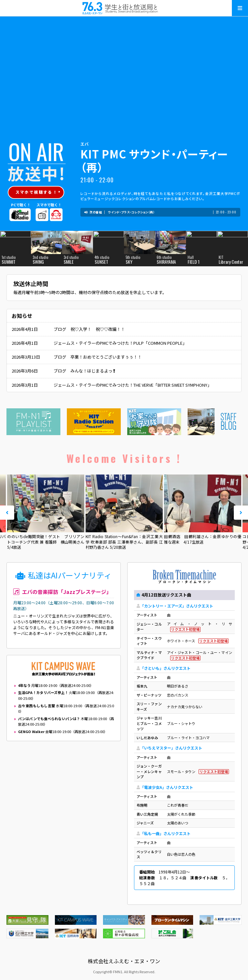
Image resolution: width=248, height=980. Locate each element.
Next (241, 513)
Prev (7, 513)
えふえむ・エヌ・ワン (124, 8)
